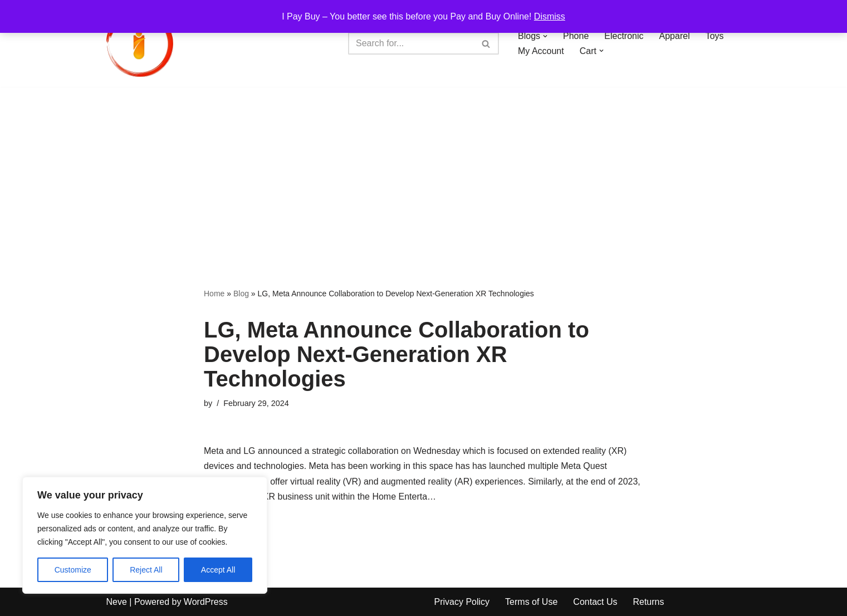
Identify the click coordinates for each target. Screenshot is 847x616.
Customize (73, 570)
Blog (241, 294)
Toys (715, 36)
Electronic (624, 36)
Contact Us (595, 602)
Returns (648, 602)
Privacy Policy (462, 602)
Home (214, 294)
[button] (545, 36)
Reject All (146, 570)
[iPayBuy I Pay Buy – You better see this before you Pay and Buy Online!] (140, 43)
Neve (117, 602)
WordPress (206, 602)
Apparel (675, 36)
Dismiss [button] (550, 16)
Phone (576, 36)
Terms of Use (531, 602)
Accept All (218, 570)
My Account (541, 51)
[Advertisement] (424, 170)
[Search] (411, 43)
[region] (145, 535)
